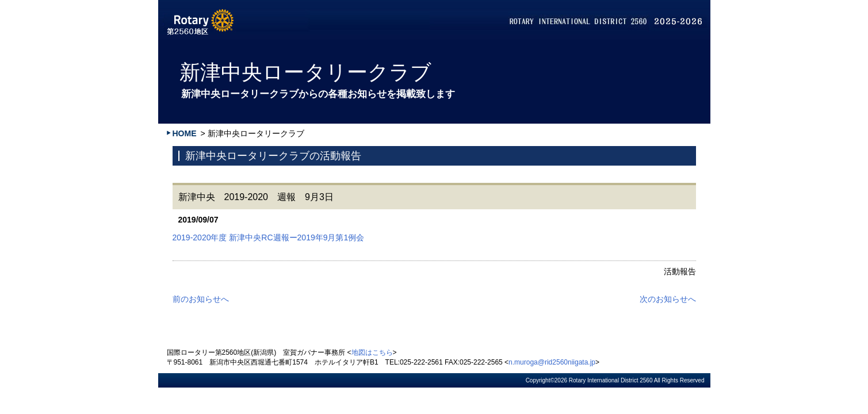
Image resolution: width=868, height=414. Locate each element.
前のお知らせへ (201, 299)
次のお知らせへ (668, 299)
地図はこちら (372, 352)
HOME (185, 133)
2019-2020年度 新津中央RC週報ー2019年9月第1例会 (269, 237)
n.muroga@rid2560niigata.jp (552, 362)
